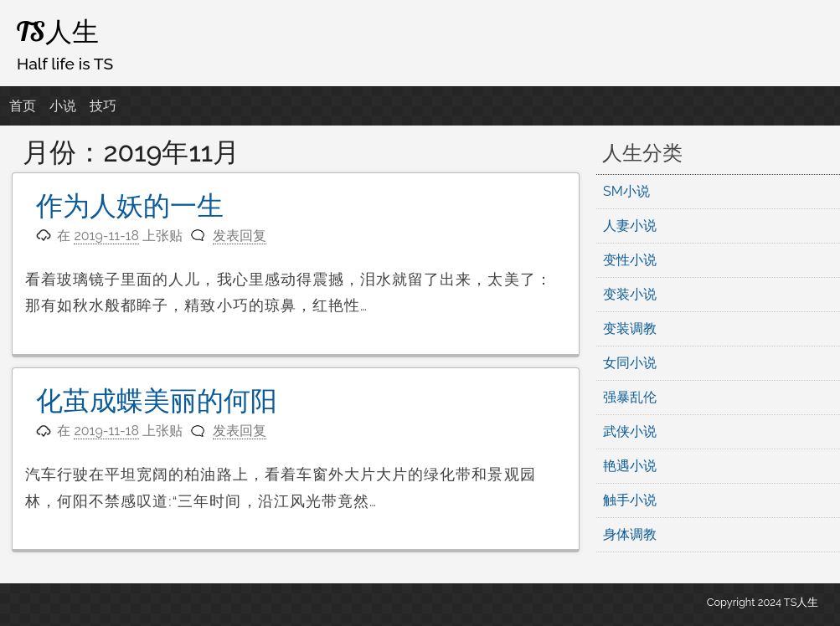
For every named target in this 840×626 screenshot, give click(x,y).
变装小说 (630, 294)
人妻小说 (630, 226)
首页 (23, 106)
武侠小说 (630, 431)
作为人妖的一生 (130, 205)
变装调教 (630, 328)
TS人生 (58, 31)
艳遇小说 (630, 466)
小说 (63, 106)
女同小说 (630, 363)
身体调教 (630, 534)
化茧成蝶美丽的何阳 (157, 400)
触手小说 (630, 500)
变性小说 (630, 260)
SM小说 (626, 191)
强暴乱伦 (630, 397)
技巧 (103, 106)
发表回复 (240, 236)
